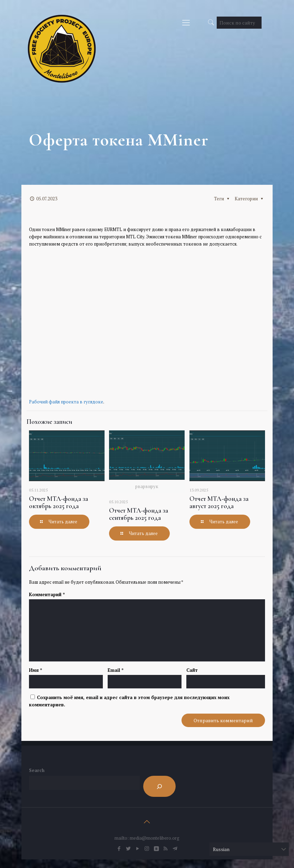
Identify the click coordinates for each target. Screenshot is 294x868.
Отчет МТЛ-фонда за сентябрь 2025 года (139, 514)
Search (37, 770)
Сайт (192, 670)
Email (116, 670)
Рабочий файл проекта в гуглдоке (66, 402)
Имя (36, 670)
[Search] (159, 786)
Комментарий (47, 594)
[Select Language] (249, 849)
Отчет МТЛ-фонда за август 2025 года (219, 502)
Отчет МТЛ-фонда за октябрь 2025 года (58, 502)
